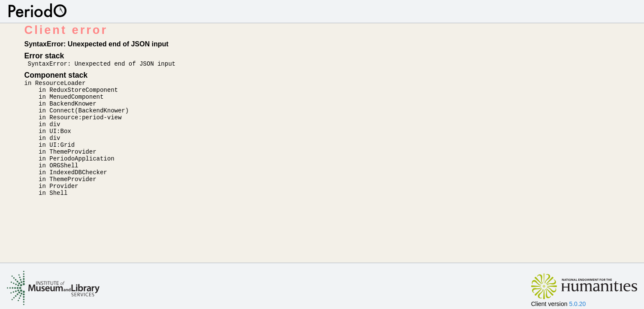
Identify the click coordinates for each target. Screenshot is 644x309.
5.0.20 (577, 304)
